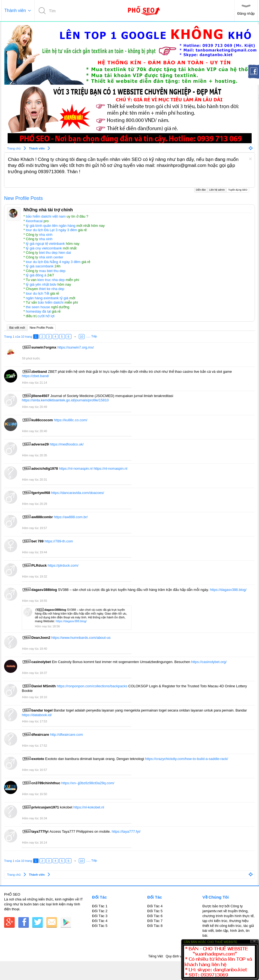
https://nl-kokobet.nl (89, 807)
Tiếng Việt (156, 956)
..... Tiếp (92, 336)
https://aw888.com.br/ (71, 517)
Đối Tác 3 (100, 916)
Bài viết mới (17, 328)
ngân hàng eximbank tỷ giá (47, 298)
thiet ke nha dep (52, 289)
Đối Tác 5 (100, 926)
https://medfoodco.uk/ (67, 444)
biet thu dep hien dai (55, 253)
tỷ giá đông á (36, 275)
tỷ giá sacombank (40, 266)
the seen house (38, 307)
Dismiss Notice (250, 159)
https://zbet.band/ (35, 376)
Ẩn (254, 941)
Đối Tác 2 (100, 911)
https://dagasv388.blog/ (228, 590)
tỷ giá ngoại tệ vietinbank (45, 244)
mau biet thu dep (52, 271)
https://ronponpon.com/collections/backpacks (92, 686)
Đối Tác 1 (100, 906)
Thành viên (15, 10)
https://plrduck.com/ (63, 565)
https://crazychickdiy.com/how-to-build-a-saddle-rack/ (187, 759)
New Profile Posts (42, 328)
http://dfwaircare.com (67, 735)
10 (82, 337)
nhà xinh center (51, 257)
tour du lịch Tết (38, 293)
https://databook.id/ (37, 715)
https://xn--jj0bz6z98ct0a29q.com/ (88, 783)
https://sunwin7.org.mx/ (76, 347)
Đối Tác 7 (155, 921)
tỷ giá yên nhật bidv (41, 284)
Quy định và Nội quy (181, 956)
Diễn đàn (201, 190)
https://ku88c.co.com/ (70, 420)
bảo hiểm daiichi (51, 302)
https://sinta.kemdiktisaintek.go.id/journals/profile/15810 (65, 400)
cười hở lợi (46, 316)
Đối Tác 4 (100, 921)
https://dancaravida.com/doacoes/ (77, 493)
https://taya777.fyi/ (126, 831)
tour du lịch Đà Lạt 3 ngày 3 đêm (52, 230)
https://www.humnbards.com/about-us (81, 638)
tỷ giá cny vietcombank (44, 248)
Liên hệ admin (217, 190)
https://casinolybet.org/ (209, 662)
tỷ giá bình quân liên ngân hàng (51, 226)
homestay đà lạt (38, 311)
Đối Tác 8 (155, 926)
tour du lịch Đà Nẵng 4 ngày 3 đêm (53, 262)
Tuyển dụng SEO (238, 189)
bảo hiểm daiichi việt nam (46, 216)
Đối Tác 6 (155, 916)
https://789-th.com (59, 541)
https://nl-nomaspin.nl (76, 468)
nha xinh (46, 235)
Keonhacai (34, 221)
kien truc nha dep (51, 280)
